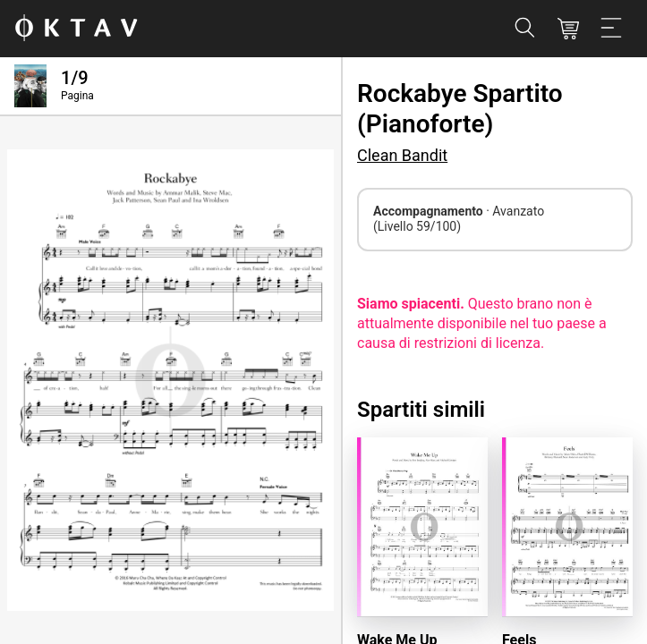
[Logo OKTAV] (76, 29)
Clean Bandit (402, 155)
